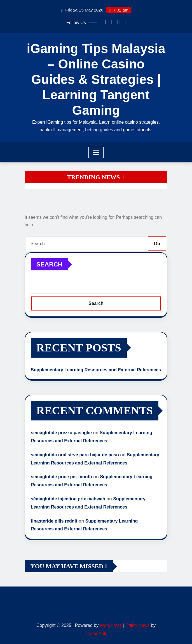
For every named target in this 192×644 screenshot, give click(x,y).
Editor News (138, 625)
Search (49, 264)
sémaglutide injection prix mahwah (68, 499)
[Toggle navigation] (96, 152)
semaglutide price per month (61, 477)
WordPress (111, 625)
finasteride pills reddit (54, 521)
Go (157, 244)
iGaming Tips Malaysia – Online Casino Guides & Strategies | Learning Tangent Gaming (96, 80)
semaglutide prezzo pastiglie (61, 433)
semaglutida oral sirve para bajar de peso (75, 455)
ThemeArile (96, 633)
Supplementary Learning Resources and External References (96, 370)
